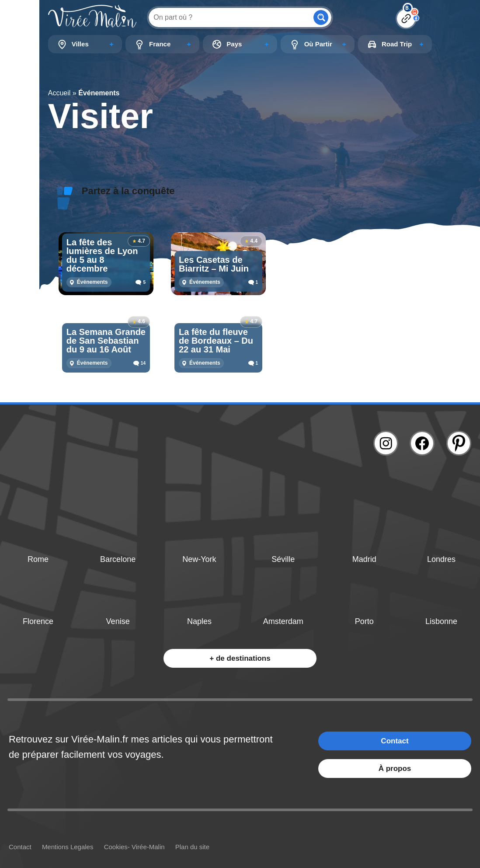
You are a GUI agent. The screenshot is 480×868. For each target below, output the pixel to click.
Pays (234, 44)
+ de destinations (240, 658)
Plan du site (192, 847)
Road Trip (397, 44)
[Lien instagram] (386, 443)
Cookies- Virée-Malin (134, 847)
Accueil (59, 93)
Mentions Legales (68, 847)
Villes (80, 44)
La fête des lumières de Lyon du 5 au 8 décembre (102, 255)
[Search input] (230, 17)
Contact (395, 741)
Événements (92, 282)
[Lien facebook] (422, 443)
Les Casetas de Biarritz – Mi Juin (214, 264)
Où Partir (318, 44)
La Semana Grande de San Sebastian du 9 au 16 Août (106, 341)
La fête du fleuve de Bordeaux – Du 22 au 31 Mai (216, 341)
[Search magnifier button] (321, 17)
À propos (395, 769)
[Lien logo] (92, 17)
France (160, 44)
